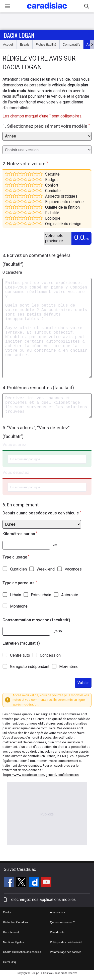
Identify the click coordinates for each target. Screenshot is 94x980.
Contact (8, 912)
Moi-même (69, 667)
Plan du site (57, 932)
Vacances (73, 569)
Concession (50, 655)
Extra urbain (41, 595)
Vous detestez (16, 472)
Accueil (8, 44)
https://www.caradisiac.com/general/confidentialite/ (41, 775)
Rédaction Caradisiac (16, 922)
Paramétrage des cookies (66, 952)
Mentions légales (13, 942)
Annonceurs (58, 912)
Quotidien (18, 569)
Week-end (46, 569)
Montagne (19, 606)
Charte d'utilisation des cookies (22, 952)
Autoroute (70, 595)
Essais (25, 44)
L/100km (59, 631)
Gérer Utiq (9, 962)
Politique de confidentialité (66, 942)
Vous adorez (14, 445)
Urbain (16, 595)
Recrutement (11, 932)
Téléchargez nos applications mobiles (42, 899)
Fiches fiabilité (46, 44)
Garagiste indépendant (30, 667)
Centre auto (20, 655)
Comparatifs (71, 44)
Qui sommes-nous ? (62, 922)
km (55, 545)
